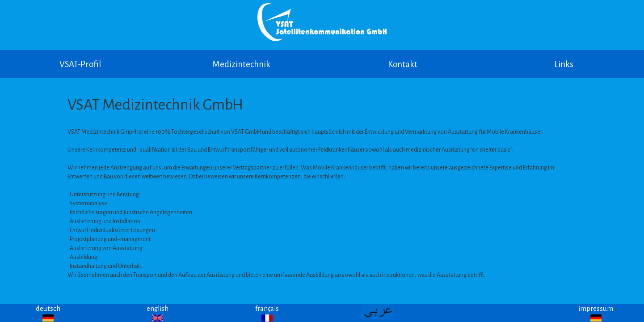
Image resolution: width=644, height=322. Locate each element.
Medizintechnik (241, 64)
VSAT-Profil (80, 64)
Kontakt (403, 64)
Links (564, 64)
